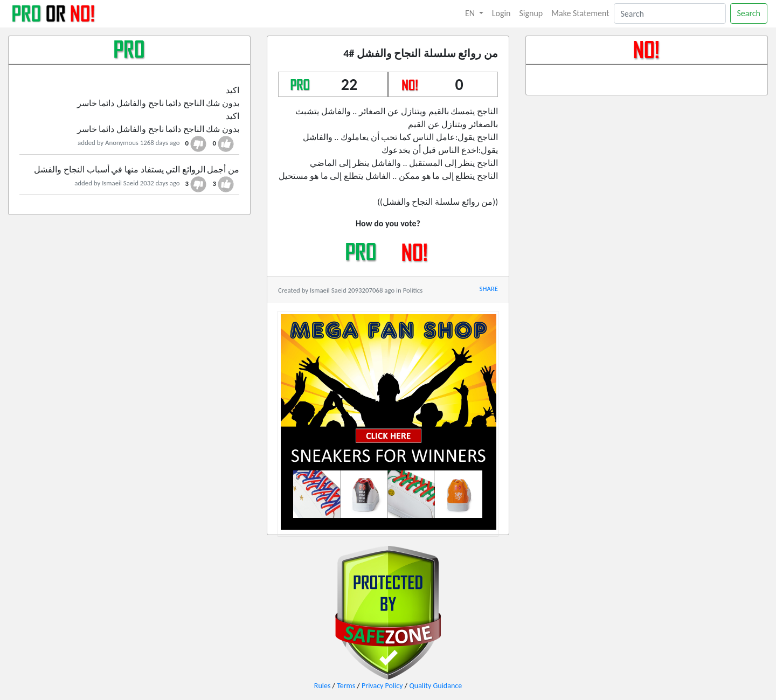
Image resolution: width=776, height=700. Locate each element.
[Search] (670, 13)
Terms (346, 686)
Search (749, 13)
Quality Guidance (435, 686)
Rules (323, 686)
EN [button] (471, 13)
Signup (531, 13)
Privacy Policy (382, 686)
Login (501, 13)
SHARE (489, 289)
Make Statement (580, 13)
